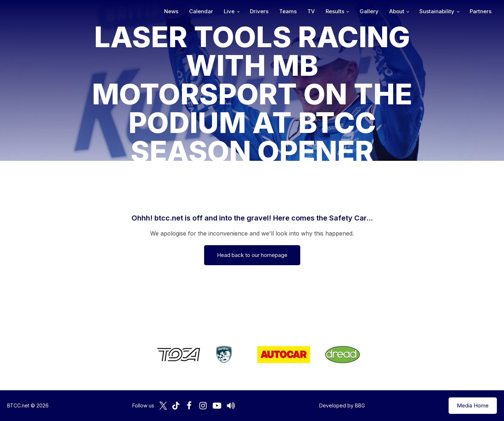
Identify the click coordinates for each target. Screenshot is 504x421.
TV (311, 11)
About (397, 11)
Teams (288, 11)
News (171, 11)
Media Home (473, 405)
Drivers (259, 11)
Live (229, 11)
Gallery (369, 11)
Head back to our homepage (252, 255)
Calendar (201, 11)
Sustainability (437, 11)
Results (335, 11)
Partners (481, 11)
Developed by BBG (342, 405)
